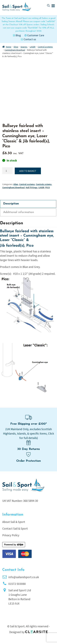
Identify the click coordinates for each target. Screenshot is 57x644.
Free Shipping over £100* (28, 424)
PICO (48, 187)
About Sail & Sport (14, 522)
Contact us (28, 39)
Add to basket (28, 171)
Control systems (45, 47)
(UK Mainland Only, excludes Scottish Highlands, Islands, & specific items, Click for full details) (28, 433)
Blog (17, 35)
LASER (33, 47)
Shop (16, 47)
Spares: (24, 47)
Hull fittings (32, 187)
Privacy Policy (11, 535)
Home (9, 47)
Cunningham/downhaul (15, 50)
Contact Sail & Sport (15, 528)
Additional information (19, 212)
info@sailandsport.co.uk (24, 577)
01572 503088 (17, 584)
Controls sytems (44, 184)
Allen (16, 184)
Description (11, 204)
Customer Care (34, 35)
